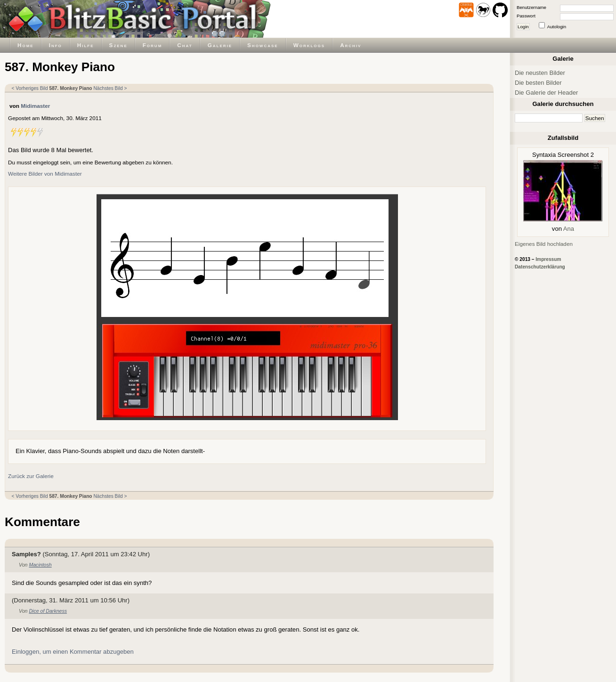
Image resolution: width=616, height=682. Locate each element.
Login (523, 27)
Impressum (548, 259)
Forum (153, 45)
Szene (118, 45)
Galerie (220, 45)
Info (56, 45)
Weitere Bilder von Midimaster (45, 174)
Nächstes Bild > (110, 88)
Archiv (351, 45)
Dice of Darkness (48, 611)
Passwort (526, 16)
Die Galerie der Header (546, 93)
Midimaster (35, 106)
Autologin (557, 27)
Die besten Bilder (538, 83)
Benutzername (531, 7)
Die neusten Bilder (540, 73)
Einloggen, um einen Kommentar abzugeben (73, 652)
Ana (569, 229)
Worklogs (309, 45)
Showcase (263, 45)
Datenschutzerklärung (540, 267)
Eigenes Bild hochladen (544, 244)
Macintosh (40, 565)
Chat (185, 45)
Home (26, 45)
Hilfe (86, 45)
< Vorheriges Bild (30, 88)
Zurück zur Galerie (31, 476)
